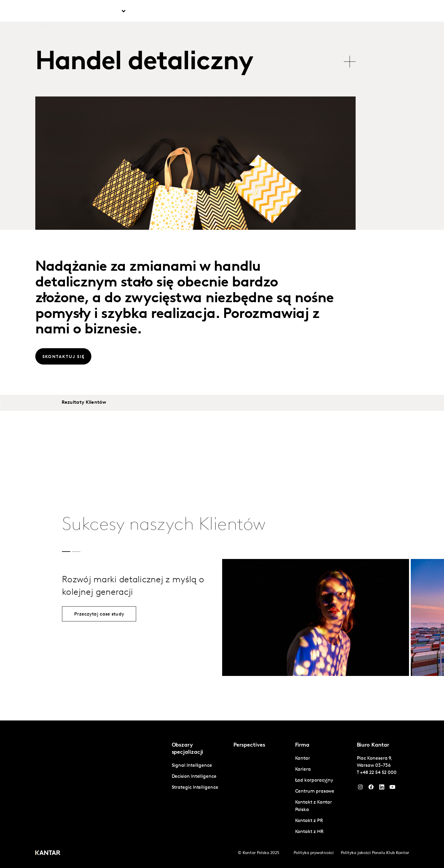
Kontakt (252, 12)
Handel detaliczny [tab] (144, 63)
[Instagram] (360, 788)
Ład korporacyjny (314, 780)
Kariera (229, 12)
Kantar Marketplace (164, 12)
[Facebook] (371, 788)
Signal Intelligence (192, 766)
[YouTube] (382, 788)
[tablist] (195, 59)
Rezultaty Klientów (84, 403)
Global (389, 12)
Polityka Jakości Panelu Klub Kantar (307, 12)
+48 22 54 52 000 (378, 773)
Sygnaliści (364, 12)
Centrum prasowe (315, 791)
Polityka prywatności (314, 853)
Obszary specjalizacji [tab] (97, 12)
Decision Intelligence (194, 777)
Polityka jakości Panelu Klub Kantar (375, 853)
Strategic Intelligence (195, 788)
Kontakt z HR (309, 832)
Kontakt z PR (309, 821)
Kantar (206, 12)
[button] (66, 552)
